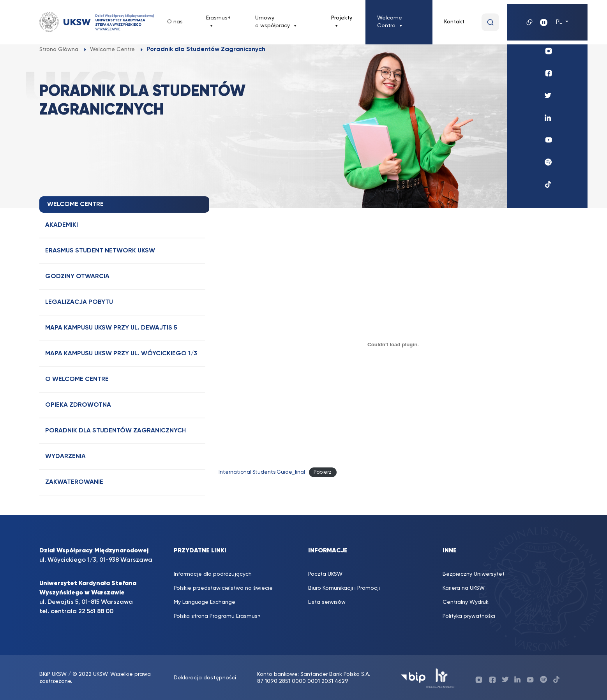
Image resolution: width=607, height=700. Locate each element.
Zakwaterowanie (74, 482)
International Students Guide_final (262, 472)
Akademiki (62, 225)
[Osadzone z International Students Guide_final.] (393, 344)
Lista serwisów (327, 602)
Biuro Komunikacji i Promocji (344, 588)
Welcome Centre (390, 22)
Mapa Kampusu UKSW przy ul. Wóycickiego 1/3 (121, 354)
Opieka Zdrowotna (78, 405)
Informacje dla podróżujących (213, 574)
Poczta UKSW (325, 574)
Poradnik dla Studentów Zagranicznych (116, 431)
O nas (175, 22)
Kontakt (454, 22)
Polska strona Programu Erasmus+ (217, 616)
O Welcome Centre (77, 379)
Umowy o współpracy (276, 22)
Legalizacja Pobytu (79, 302)
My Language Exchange (205, 602)
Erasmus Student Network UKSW (100, 251)
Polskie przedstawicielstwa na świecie (223, 588)
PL (560, 22)
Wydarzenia (65, 457)
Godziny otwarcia (77, 277)
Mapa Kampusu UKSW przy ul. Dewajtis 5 (111, 328)
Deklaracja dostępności (205, 678)
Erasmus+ (218, 22)
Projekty (342, 22)
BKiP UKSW (54, 674)
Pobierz (323, 472)
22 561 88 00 (96, 612)
